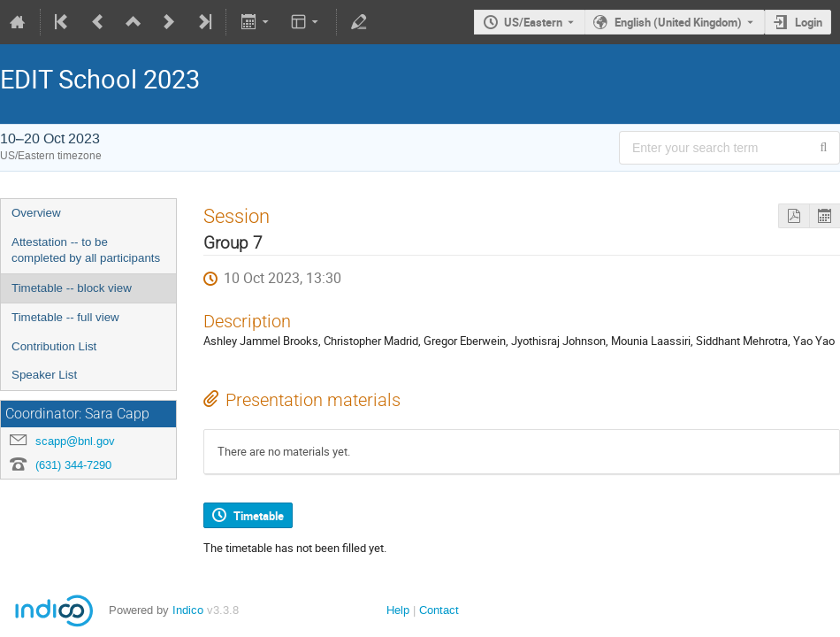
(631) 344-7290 (73, 465)
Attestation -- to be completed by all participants (86, 250)
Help (398, 610)
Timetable (259, 516)
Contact (439, 610)
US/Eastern (533, 22)
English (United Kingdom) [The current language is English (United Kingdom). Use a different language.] (678, 22)
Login (809, 22)
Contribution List (54, 346)
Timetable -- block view (72, 288)
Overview (36, 213)
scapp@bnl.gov (75, 441)
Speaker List (44, 375)
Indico (188, 610)
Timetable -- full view (65, 317)
